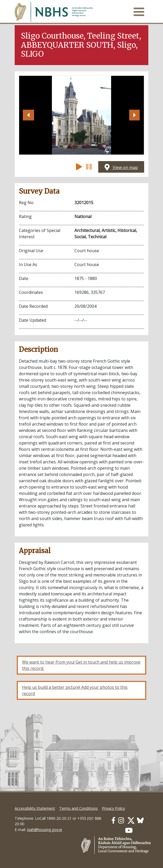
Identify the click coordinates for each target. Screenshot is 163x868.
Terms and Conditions (78, 808)
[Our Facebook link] (113, 820)
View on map (121, 167)
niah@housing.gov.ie (45, 830)
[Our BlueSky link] (140, 820)
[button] (28, 115)
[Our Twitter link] (131, 820)
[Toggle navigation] (139, 12)
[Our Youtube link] (129, 830)
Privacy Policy (113, 808)
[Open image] (81, 115)
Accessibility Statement (35, 808)
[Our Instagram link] (121, 820)
